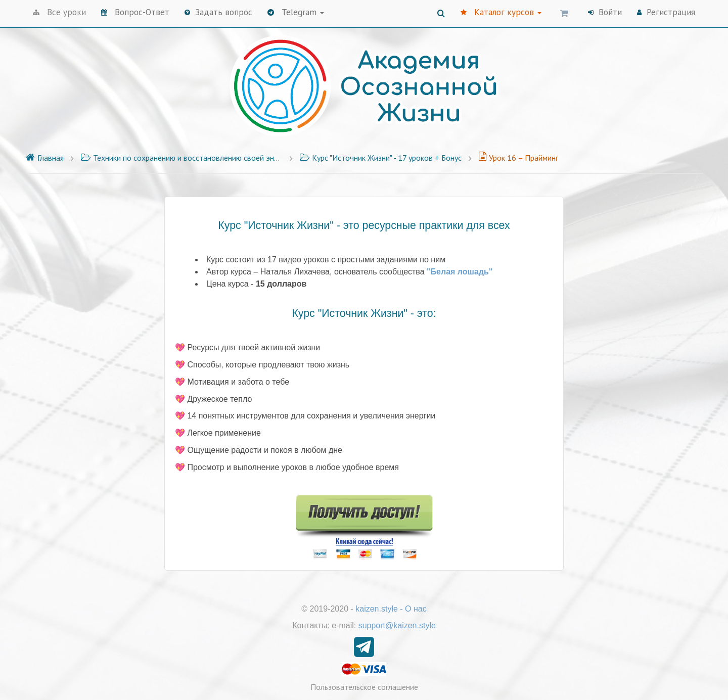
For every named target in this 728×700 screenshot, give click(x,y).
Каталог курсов (501, 12)
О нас (416, 609)
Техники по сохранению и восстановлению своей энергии (181, 158)
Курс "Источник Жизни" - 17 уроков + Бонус (380, 158)
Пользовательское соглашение (364, 687)
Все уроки (59, 12)
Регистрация (666, 12)
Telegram (296, 12)
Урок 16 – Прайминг (518, 158)
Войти (605, 12)
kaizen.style (377, 609)
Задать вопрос (218, 12)
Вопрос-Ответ (135, 12)
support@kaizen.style (397, 625)
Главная (44, 158)
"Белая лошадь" (460, 272)
